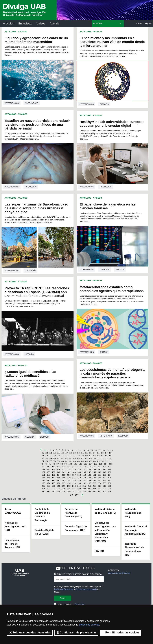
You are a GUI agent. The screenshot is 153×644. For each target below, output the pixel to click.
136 (110, 469)
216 (89, 486)
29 (74, 453)
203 (94, 483)
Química (104, 352)
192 (110, 480)
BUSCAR (98, 23)
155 (64, 475)
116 (79, 467)
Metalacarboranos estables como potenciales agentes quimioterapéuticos (112, 289)
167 (54, 478)
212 (69, 486)
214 (79, 486)
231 (94, 489)
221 (43, 489)
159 (84, 475)
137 (43, 472)
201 (84, 483)
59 (51, 458)
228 (79, 489)
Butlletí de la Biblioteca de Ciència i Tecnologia (42, 515)
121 (105, 467)
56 (110, 456)
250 (77, 495)
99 (66, 464)
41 (51, 456)
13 (83, 450)
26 (63, 453)
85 (82, 461)
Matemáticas (32, 103)
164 (110, 475)
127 (64, 469)
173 (84, 478)
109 (43, 467)
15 (91, 450)
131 (84, 469)
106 (101, 464)
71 (98, 458)
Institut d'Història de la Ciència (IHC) (105, 511)
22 (47, 453)
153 (54, 475)
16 (96, 450)
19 (107, 450)
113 (64, 467)
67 (82, 458)
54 (102, 456)
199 (74, 483)
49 (82, 456)
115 (74, 467)
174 (89, 478)
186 (79, 480)
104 (90, 464)
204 (100, 483)
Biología (45, 437)
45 (66, 456)
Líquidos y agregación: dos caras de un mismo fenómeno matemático (36, 40)
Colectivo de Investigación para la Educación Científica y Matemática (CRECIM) (105, 532)
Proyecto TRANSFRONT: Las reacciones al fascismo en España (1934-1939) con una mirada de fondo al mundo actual (37, 292)
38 (110, 453)
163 (105, 475)
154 (59, 475)
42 (55, 456)
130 (79, 469)
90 (102, 461)
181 (54, 480)
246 (100, 491)
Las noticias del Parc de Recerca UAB (12, 544)
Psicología (31, 187)
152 (48, 475)
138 (48, 472)
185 (74, 480)
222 (48, 489)
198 (69, 483)
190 (100, 480)
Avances (23, 114)
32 (87, 453)
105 (96, 464)
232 (100, 489)
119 (94, 467)
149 (105, 472)
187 (84, 480)
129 (74, 469)
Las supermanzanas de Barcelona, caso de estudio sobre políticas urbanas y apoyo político (36, 208)
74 (110, 458)
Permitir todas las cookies (121, 633)
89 (98, 461)
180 (48, 480)
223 (54, 489)
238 (59, 491)
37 (106, 453)
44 (63, 456)
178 (110, 478)
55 (106, 456)
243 (84, 491)
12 (79, 450)
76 (47, 461)
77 (51, 461)
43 (59, 456)
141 (64, 472)
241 (74, 491)
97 (57, 464)
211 (64, 486)
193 (43, 483)
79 (59, 461)
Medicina (30, 437)
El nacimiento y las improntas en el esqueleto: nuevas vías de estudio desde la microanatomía (112, 42)
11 (76, 450)
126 (59, 469)
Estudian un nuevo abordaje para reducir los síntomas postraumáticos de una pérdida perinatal (37, 125)
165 (43, 478)
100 (70, 464)
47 (74, 456)
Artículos (8, 24)
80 (63, 461)
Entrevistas (25, 24)
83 (74, 461)
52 (94, 456)
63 (66, 458)
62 (63, 458)
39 (42, 456)
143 (74, 472)
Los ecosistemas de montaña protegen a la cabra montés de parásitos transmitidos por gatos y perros (112, 373)
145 (84, 472)
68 (87, 458)
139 (54, 472)
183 (64, 480)
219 (105, 486)
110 (48, 467)
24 (55, 453)
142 (69, 472)
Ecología (123, 436)
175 (94, 478)
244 (89, 491)
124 (48, 469)
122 (110, 467)
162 (100, 475)
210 (59, 486)
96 (53, 464)
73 (106, 458)
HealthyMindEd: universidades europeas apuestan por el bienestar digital (112, 124)
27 (66, 453)
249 (72, 495)
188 (89, 480)
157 (74, 475)
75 (42, 461)
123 (43, 469)
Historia (29, 354)
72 (102, 458)
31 (82, 453)
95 (50, 464)
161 (94, 475)
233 (105, 489)
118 (89, 467)
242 (79, 491)
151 (43, 475)
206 (110, 483)
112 (59, 467)
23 (51, 453)
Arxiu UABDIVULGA (13, 511)
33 (90, 453)
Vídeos (41, 24)
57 (42, 458)
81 (66, 461)
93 (42, 464)
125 (54, 469)
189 (94, 480)
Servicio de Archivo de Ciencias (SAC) (73, 513)
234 (110, 489)
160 (89, 475)
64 (70, 458)
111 (54, 467)
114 (69, 467)
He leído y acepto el (69, 604)
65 (74, 458)
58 (47, 458)
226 (69, 489)
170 (69, 478)
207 (43, 486)
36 (102, 453)
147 (94, 472)
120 (100, 467)
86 (87, 461)
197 (64, 483)
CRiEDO (99, 551)
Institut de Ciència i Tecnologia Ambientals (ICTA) (136, 530)
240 (69, 491)
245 (94, 491)
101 (75, 464)
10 (72, 450)
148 (100, 472)
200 (79, 483)
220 (110, 486)
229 (84, 489)
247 (105, 491)
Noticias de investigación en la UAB (16, 526)
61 (59, 458)
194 (48, 483)
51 (90, 456)
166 (48, 478)
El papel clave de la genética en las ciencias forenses (108, 206)
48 (78, 456)
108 (111, 464)
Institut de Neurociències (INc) (133, 513)
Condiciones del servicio (86, 589)
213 (74, 486)
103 (85, 464)
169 (64, 478)
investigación (12, 103)
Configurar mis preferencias (76, 633)
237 (54, 491)
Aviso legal (80, 604)
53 (98, 456)
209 (54, 486)
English (148, 23)
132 (89, 469)
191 (105, 480)
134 (100, 469)
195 (54, 483)
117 (84, 467)
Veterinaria (106, 436)
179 (43, 480)
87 (90, 461)
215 (84, 486)
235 (43, 491)
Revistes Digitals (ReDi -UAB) (44, 532)
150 (110, 472)
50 (87, 456)
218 (100, 486)
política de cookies (89, 625)
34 (94, 453)
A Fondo (22, 32)
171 (74, 478)
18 (103, 450)
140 (59, 472)
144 (79, 472)
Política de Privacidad (64, 589)
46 (70, 456)
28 (70, 453)
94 (46, 464)
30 (78, 453)
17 (100, 450)
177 (105, 478)
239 (64, 491)
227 (74, 489)
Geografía (30, 271)
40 (47, 456)
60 (55, 458)
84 (78, 461)
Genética (105, 270)
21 (42, 453)
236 (48, 491)
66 (78, 458)
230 (89, 489)
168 (59, 478)
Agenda (54, 24)
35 (98, 453)
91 (106, 461)
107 (106, 464)
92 (110, 461)
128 (69, 469)
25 (59, 453)
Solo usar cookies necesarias (30, 633)
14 (87, 450)
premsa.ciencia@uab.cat (119, 573)
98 (61, 464)
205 (105, 483)
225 (64, 489)
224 (59, 489)
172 (79, 478)
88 (94, 461)
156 (69, 475)
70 (94, 458)
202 (89, 483)
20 (111, 450)
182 (59, 480)
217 (94, 486)
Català (139, 23)
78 (55, 461)
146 (89, 472)
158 (79, 475)
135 (105, 469)
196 (59, 483)
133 (94, 469)
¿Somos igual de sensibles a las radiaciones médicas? (30, 374)
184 (69, 480)
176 (100, 478)
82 (70, 461)
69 (90, 458)
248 (110, 491)
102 (80, 464)
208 (48, 486)
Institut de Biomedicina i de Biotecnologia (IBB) (134, 549)
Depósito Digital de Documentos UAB (76, 528)
